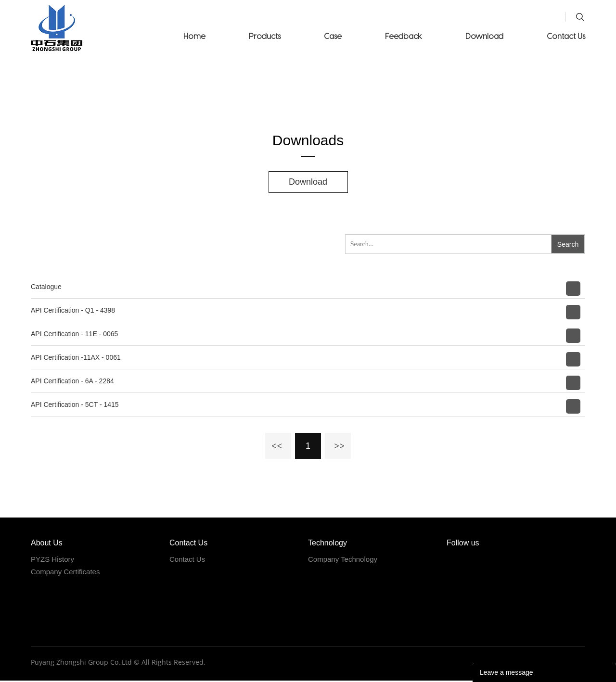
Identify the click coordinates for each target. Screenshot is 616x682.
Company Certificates (65, 573)
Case (333, 36)
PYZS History (52, 560)
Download (484, 36)
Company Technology (343, 560)
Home (194, 36)
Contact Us (566, 36)
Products (265, 36)
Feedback (404, 36)
